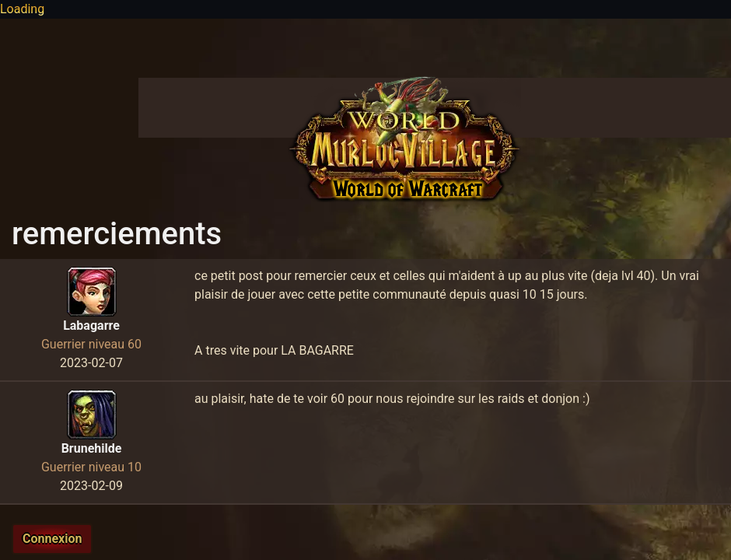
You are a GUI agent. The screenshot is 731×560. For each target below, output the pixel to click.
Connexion (52, 539)
